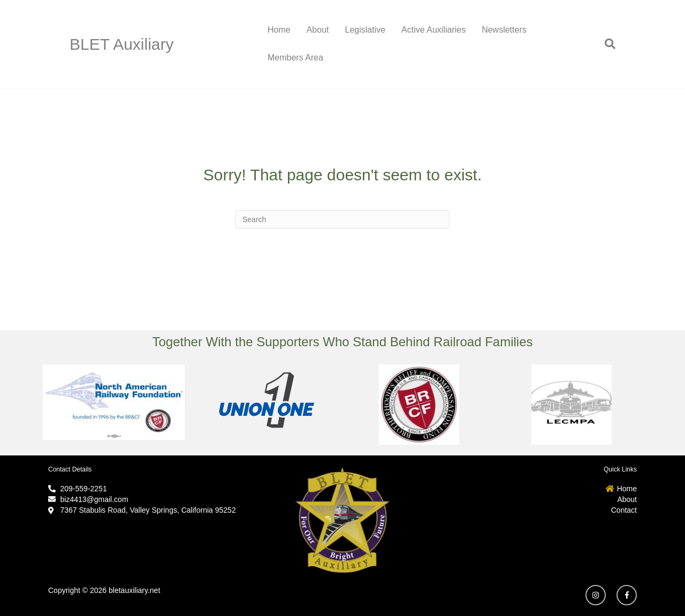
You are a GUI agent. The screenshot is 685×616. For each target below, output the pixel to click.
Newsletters (504, 30)
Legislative (366, 30)
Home (279, 30)
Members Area (295, 58)
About (318, 30)
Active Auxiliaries (433, 30)
